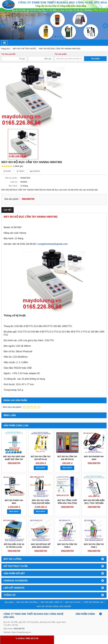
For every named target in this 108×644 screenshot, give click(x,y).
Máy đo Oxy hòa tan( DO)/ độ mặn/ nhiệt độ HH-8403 (41, 503)
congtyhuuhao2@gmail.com (53, 244)
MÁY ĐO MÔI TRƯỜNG (27, 602)
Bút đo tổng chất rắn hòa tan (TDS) (67, 502)
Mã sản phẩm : (12, 178)
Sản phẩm (9, 602)
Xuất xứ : (14, 182)
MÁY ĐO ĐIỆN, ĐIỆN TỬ (51, 602)
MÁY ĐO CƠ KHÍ (73, 602)
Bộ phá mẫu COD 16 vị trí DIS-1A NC (14, 546)
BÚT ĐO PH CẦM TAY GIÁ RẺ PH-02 (41, 458)
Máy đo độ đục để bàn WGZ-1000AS (41, 546)
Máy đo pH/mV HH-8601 (14, 502)
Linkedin (35, 171)
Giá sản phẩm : (12, 199)
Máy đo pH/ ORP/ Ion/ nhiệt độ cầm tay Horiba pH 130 (14, 459)
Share (7, 171)
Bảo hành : (13, 186)
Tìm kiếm (95, 59)
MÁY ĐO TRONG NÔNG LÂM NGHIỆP (54, 606)
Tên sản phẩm (61, 54)
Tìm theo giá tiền (8, 54)
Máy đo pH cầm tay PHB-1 (94, 546)
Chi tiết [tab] (8, 210)
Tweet (21, 171)
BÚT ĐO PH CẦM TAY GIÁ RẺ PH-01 (67, 458)
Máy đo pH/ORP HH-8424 (94, 458)
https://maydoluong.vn (21, 632)
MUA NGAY (41, 468)
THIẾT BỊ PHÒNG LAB (93, 602)
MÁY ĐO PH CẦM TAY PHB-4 (67, 546)
